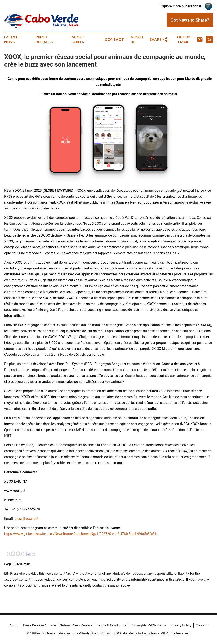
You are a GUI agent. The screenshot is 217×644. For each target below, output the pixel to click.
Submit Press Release (76, 625)
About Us (137, 40)
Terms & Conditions (111, 625)
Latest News (11, 40)
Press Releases (44, 40)
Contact (114, 40)
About (14, 625)
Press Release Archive (39, 625)
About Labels (78, 40)
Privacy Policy (181, 625)
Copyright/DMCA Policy (148, 625)
